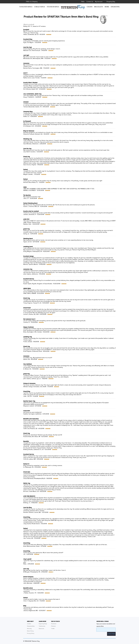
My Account (99, 2)
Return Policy (30, 631)
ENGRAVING (115, 7)
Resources (41, 629)
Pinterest (53, 626)
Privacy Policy (31, 633)
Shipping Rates (31, 626)
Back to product (29, 24)
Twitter (53, 629)
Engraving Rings (43, 624)
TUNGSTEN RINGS (26, 7)
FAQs (83, 2)
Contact (29, 624)
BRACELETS (99, 7)
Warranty (29, 629)
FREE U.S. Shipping (32, 2)
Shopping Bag (111, 2)
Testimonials (42, 626)
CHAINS (90, 7)
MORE (107, 7)
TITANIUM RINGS (53, 7)
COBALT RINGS (40, 7)
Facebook (54, 624)
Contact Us (90, 2)
